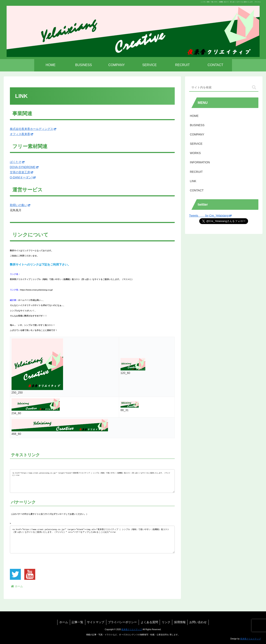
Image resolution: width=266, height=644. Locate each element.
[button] (254, 87)
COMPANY (197, 134)
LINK (193, 181)
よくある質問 (150, 622)
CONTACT (197, 190)
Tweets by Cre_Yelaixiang (211, 216)
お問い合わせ (200, 622)
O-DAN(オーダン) (23, 177)
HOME (194, 116)
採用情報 (181, 622)
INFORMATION (200, 162)
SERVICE (196, 144)
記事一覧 (76, 622)
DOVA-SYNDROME (24, 167)
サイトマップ (95, 622)
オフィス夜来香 (22, 134)
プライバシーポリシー (122, 622)
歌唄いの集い (20, 205)
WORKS (195, 153)
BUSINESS (197, 125)
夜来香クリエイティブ (132, 629)
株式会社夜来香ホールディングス (33, 129)
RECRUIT (196, 172)
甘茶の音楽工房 (22, 172)
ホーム (62, 622)
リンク (167, 622)
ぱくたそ (17, 162)
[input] (224, 88)
